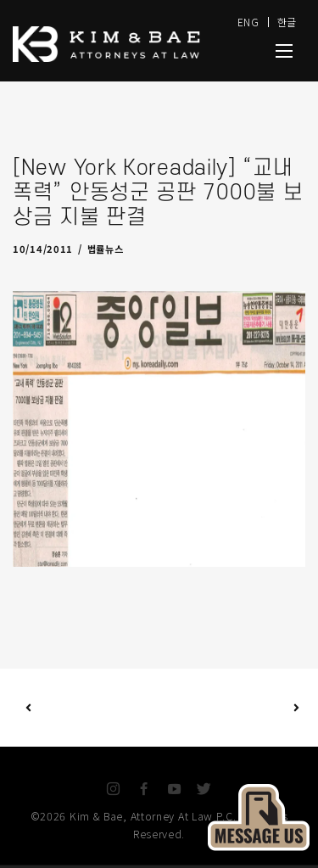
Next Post (228, 708)
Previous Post (28, 707)
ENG (248, 22)
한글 (287, 22)
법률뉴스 (106, 249)
